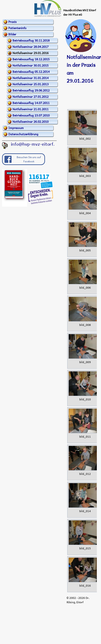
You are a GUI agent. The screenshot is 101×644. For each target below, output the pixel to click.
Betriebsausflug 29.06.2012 (31, 90)
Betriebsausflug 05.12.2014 (31, 72)
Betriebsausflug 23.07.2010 (31, 115)
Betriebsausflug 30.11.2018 (31, 40)
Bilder (12, 34)
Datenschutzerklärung (23, 134)
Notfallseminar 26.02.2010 (31, 122)
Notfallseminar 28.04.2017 (31, 47)
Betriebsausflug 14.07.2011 (31, 103)
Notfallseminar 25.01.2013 (31, 84)
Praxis (12, 22)
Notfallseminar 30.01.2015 (31, 65)
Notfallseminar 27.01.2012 (31, 97)
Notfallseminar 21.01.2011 (31, 109)
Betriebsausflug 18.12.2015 (31, 59)
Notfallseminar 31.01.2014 (31, 78)
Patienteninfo (17, 28)
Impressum (16, 128)
